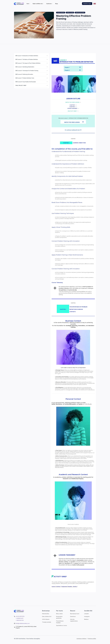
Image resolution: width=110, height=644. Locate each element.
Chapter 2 (67, 70)
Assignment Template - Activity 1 (69, 587)
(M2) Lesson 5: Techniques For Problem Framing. (32, 71)
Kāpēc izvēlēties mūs (38, 4)
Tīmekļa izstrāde (47, 622)
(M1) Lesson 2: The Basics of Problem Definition (32, 59)
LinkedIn (86, 614)
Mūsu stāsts (59, 614)
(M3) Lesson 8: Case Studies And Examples (32, 82)
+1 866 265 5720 (20, 620)
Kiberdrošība (46, 614)
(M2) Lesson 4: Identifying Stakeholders (32, 67)
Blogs (57, 4)
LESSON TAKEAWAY (72, 108)
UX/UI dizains (46, 619)
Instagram (87, 616)
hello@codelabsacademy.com (23, 623)
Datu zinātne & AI (47, 616)
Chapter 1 (67, 67)
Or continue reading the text (72, 130)
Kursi (28, 4)
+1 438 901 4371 (20, 618)
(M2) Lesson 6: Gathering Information (32, 74)
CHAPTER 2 (72, 107)
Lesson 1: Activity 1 (56, 587)
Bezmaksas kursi (75, 614)
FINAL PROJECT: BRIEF (32, 85)
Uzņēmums (50, 4)
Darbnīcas (73, 616)
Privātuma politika (92, 639)
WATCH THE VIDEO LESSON (72, 102)
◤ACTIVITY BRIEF (72, 111)
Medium (86, 619)
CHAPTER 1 (72, 105)
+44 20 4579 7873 (20, 616)
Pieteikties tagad (87, 4)
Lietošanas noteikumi (81, 639)
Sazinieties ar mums (61, 625)
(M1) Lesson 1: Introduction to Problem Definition (32, 56)
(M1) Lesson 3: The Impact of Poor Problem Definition (32, 63)
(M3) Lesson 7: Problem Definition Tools (32, 78)
